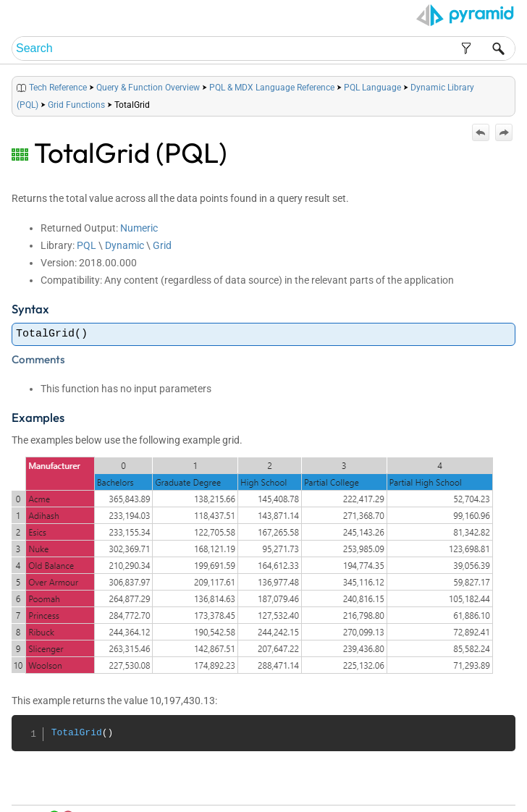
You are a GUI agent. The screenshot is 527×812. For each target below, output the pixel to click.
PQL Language (372, 88)
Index (413, 784)
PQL (87, 245)
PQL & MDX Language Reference (272, 88)
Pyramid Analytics (425, 802)
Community (450, 784)
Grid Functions (76, 105)
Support (491, 784)
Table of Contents (366, 784)
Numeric (139, 228)
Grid (162, 245)
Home (316, 784)
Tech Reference (58, 88)
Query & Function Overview (148, 88)
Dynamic (125, 245)
